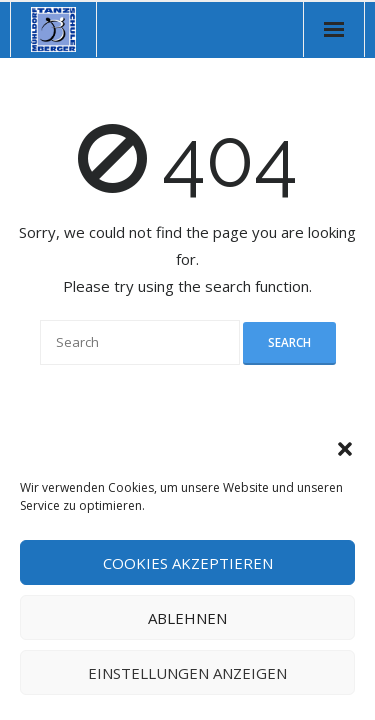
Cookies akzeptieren (188, 563)
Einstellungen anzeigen (187, 673)
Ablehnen (187, 618)
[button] (345, 449)
